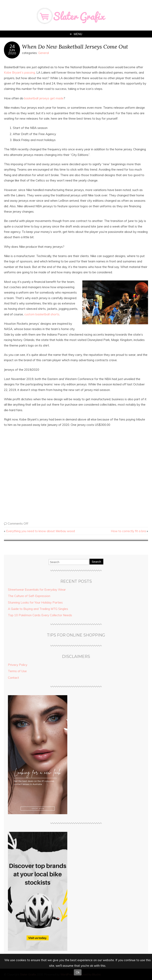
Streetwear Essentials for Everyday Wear (37, 590)
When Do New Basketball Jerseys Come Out (75, 47)
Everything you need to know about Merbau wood (40, 531)
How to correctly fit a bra (128, 531)
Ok (78, 972)
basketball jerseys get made (44, 98)
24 (12, 46)
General (44, 53)
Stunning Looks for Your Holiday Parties (35, 602)
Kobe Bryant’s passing (19, 72)
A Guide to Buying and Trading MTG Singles (38, 609)
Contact (13, 678)
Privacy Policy (18, 665)
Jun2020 (12, 52)
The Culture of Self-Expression (29, 596)
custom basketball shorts (42, 314)
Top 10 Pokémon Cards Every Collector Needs (40, 615)
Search (96, 562)
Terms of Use (17, 671)
